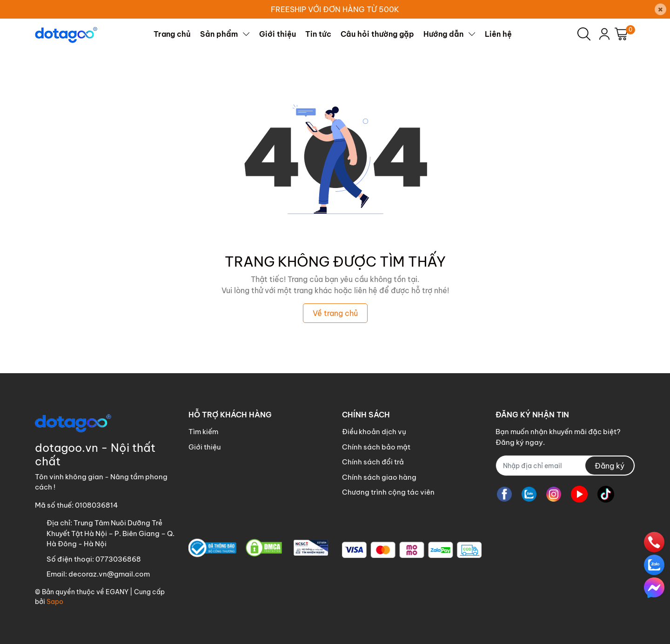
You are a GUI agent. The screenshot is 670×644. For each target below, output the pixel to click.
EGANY (117, 592)
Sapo (55, 602)
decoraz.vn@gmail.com (109, 574)
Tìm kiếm (203, 432)
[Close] (660, 10)
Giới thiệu (204, 447)
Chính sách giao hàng (379, 477)
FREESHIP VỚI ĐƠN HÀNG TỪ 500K (335, 9)
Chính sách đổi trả (373, 462)
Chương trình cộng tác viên (388, 492)
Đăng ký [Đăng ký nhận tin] (610, 466)
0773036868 (118, 559)
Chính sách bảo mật (376, 447)
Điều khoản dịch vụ (374, 432)
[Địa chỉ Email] (565, 466)
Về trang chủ (335, 313)
